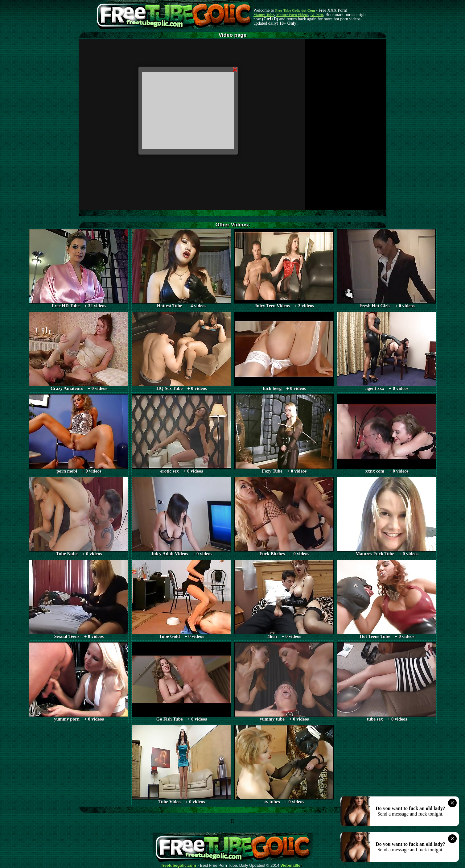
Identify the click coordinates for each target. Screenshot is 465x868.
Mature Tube (264, 15)
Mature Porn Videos (292, 15)
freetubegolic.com (179, 866)
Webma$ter (291, 866)
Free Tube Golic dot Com (295, 10)
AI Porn (317, 15)
